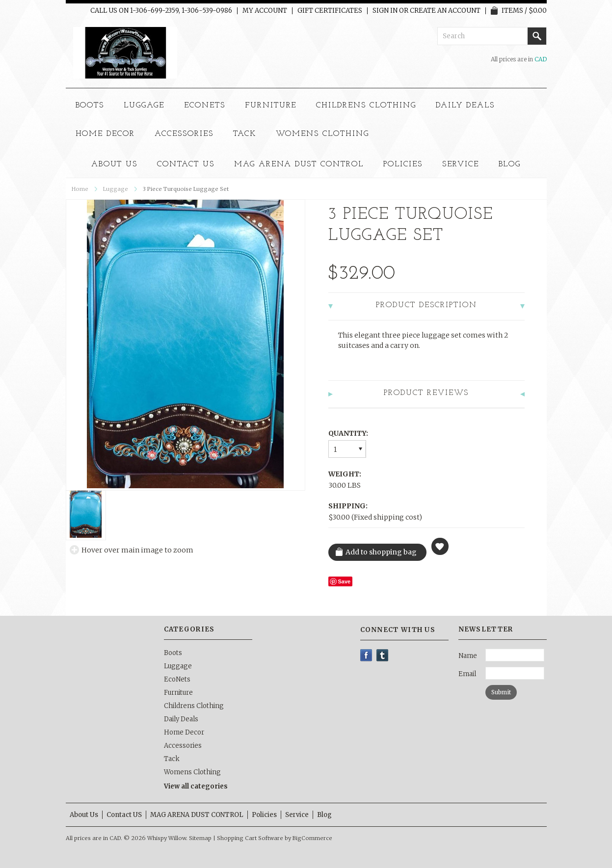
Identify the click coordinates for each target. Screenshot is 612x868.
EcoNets (205, 105)
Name (468, 656)
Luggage (144, 105)
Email (467, 674)
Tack (245, 134)
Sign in (385, 11)
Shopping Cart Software (250, 838)
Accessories (184, 134)
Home (80, 189)
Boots (90, 105)
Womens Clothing (322, 134)
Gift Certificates (330, 11)
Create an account (445, 11)
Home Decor (106, 134)
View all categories (196, 786)
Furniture (271, 105)
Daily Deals (466, 105)
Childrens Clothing (366, 105)
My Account (265, 11)
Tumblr (383, 655)
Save (345, 581)
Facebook (366, 655)
